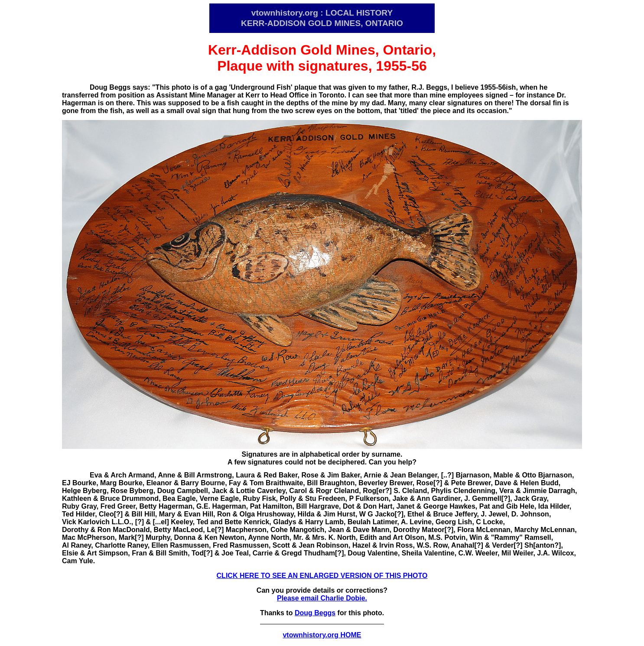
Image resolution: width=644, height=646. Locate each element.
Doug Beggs (315, 613)
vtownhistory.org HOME (322, 635)
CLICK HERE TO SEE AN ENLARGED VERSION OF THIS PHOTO (322, 576)
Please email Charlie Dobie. (322, 598)
